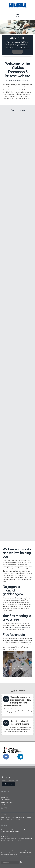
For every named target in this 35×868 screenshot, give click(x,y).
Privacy (3, 819)
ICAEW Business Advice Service (18, 627)
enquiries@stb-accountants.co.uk (11, 809)
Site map (14, 817)
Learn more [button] (17, 52)
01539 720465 (6, 799)
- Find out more (8, 784)
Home (3, 817)
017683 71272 (5, 804)
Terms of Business (15, 819)
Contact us (8, 817)
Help (8, 819)
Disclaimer (28, 817)
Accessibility (21, 817)
